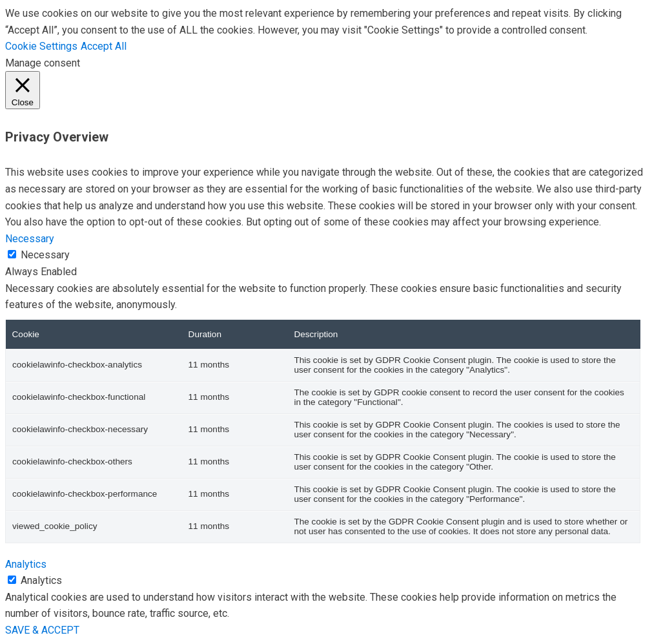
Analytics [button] (26, 564)
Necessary (45, 255)
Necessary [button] (30, 239)
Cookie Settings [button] (41, 46)
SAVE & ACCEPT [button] (42, 630)
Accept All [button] (104, 46)
